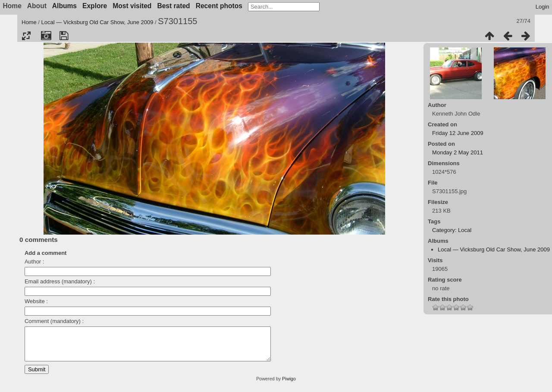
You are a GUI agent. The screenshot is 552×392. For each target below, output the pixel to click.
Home (29, 22)
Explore (95, 6)
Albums (64, 6)
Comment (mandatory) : (54, 321)
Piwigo (289, 385)
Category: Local (452, 230)
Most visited (132, 6)
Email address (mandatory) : (60, 281)
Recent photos (219, 6)
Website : (36, 301)
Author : (34, 262)
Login (543, 7)
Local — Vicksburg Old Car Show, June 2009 (97, 22)
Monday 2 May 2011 (458, 152)
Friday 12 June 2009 (458, 133)
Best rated (173, 6)
